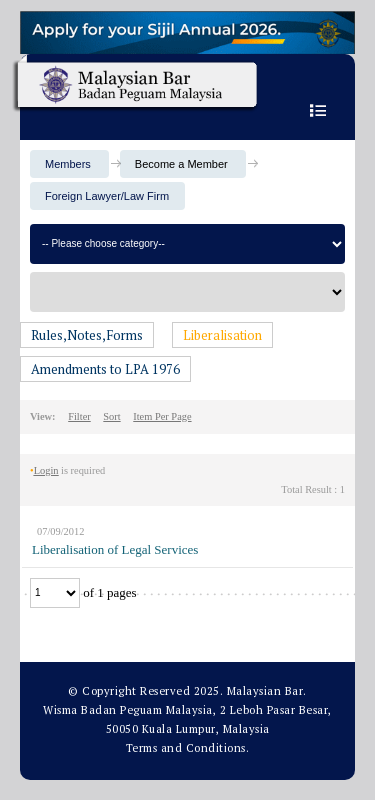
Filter (79, 416)
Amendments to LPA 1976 (105, 369)
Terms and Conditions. (188, 748)
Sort (111, 416)
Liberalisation (222, 335)
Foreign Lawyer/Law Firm (107, 196)
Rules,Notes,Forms (87, 335)
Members (68, 164)
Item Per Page (162, 416)
